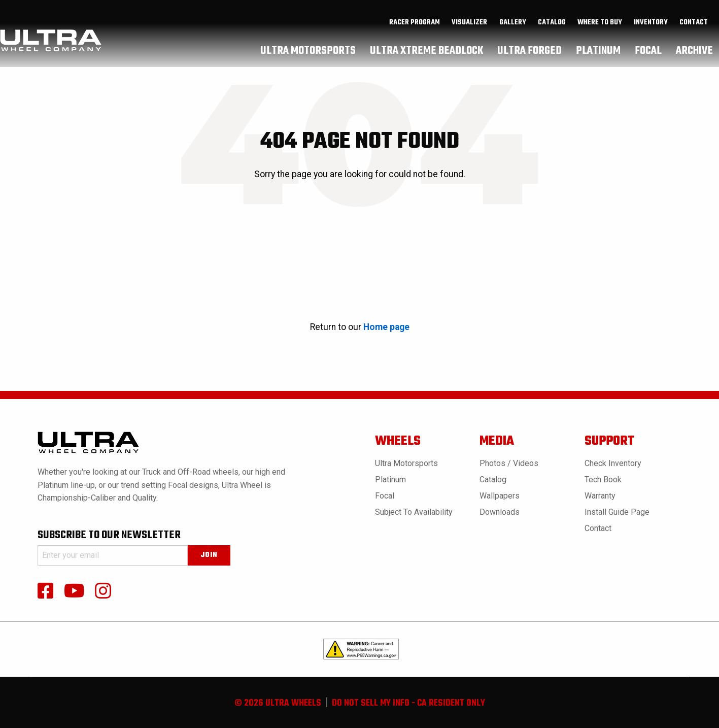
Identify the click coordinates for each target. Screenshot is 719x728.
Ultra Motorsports (406, 463)
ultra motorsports (308, 53)
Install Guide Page (617, 512)
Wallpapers (500, 496)
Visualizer (469, 26)
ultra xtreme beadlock (426, 53)
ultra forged (529, 53)
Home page (386, 327)
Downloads (500, 512)
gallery (513, 26)
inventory (651, 26)
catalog (552, 26)
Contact (694, 26)
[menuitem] (415, 26)
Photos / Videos (509, 463)
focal (648, 53)
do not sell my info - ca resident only (408, 703)
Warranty (600, 496)
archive (694, 53)
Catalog (493, 479)
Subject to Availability (414, 512)
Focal (385, 496)
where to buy (600, 26)
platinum (598, 53)
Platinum (390, 479)
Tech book (603, 479)
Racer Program (415, 26)
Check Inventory (613, 463)
